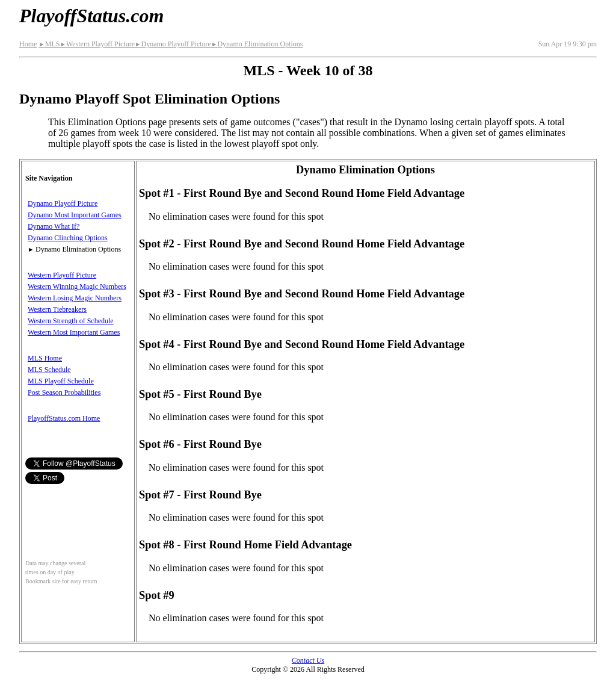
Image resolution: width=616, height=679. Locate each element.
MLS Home (45, 358)
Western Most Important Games (74, 332)
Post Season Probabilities (64, 392)
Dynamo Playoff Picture (173, 44)
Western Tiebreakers (57, 309)
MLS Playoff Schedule (61, 381)
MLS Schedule (49, 370)
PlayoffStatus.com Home (64, 418)
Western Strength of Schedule (71, 321)
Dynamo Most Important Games (75, 215)
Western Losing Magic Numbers (75, 298)
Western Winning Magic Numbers (77, 287)
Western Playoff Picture (97, 44)
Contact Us (308, 660)
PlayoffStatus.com (91, 16)
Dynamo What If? (54, 226)
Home (28, 44)
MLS (49, 44)
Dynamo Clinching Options (68, 238)
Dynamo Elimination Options (257, 44)
